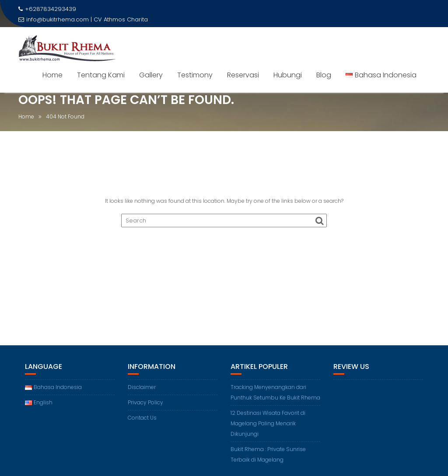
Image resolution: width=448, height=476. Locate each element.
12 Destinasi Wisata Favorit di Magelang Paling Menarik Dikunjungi (268, 423)
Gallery (151, 75)
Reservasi (243, 75)
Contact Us (142, 418)
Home (52, 75)
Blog (324, 75)
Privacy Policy (145, 402)
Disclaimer (142, 387)
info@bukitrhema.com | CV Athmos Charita (83, 19)
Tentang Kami (101, 75)
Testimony (195, 75)
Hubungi (288, 75)
